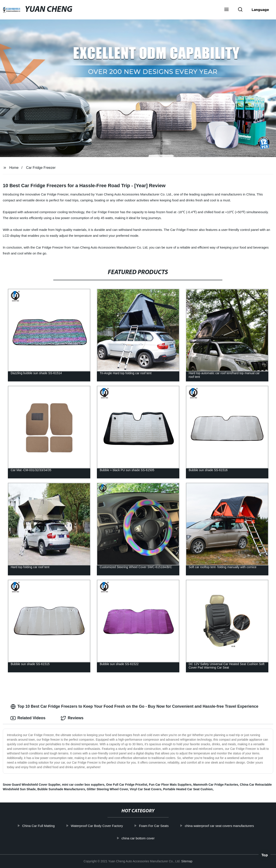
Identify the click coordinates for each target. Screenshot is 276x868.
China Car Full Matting (39, 826)
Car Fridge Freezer (41, 168)
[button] (226, 10)
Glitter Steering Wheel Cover (107, 789)
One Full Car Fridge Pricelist (127, 785)
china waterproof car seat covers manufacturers (220, 826)
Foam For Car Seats (154, 826)
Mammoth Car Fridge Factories (216, 785)
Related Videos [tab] (28, 718)
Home (14, 168)
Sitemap (187, 861)
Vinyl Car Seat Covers (145, 789)
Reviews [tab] (72, 718)
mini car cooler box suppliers (83, 785)
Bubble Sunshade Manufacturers (61, 789)
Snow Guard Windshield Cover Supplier (32, 785)
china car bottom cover (138, 838)
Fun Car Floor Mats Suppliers (170, 785)
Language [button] (260, 10)
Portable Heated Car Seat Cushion (188, 789)
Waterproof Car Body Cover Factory (97, 826)
